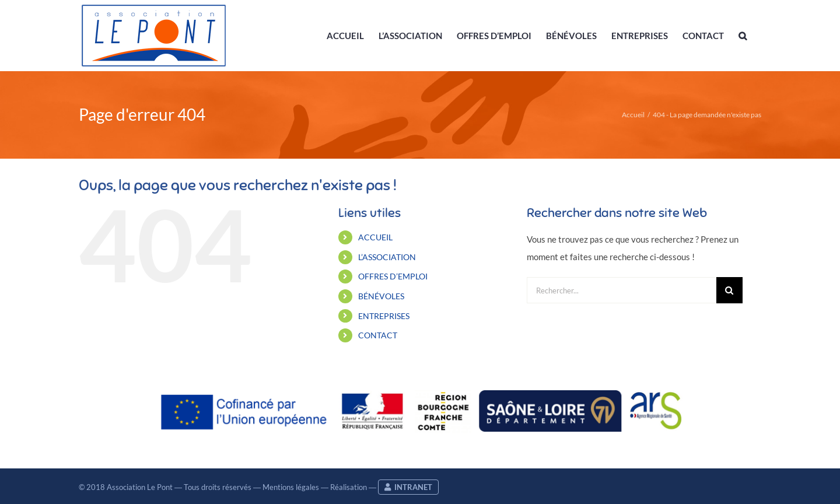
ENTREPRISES (384, 316)
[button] (743, 36)
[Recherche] (729, 290)
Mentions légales (291, 487)
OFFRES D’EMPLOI (393, 276)
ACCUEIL (375, 237)
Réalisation (349, 487)
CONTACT (378, 335)
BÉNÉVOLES (381, 296)
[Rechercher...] (622, 290)
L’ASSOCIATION (387, 257)
